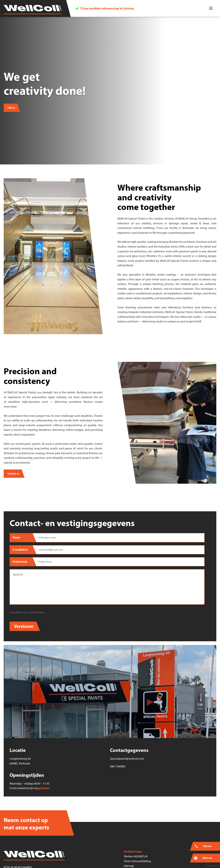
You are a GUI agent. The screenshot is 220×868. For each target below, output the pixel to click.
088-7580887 (118, 766)
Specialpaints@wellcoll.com (127, 759)
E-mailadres (20, 549)
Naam (16, 537)
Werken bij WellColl (136, 856)
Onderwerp (20, 561)
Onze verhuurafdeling (137, 861)
